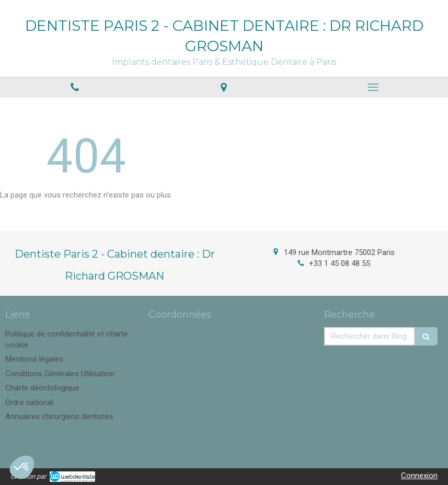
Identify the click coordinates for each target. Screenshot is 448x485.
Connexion (419, 476)
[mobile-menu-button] (373, 87)
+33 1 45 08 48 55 (340, 263)
